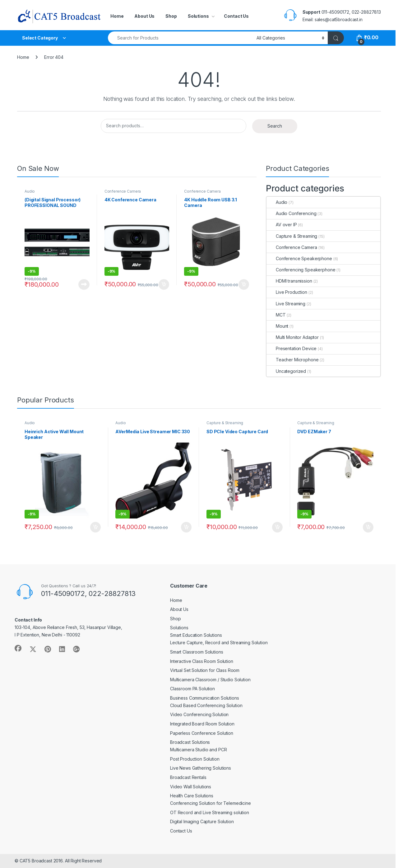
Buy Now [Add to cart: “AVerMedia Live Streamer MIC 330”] (186, 527)
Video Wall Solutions (191, 787)
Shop (171, 16)
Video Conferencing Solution (199, 714)
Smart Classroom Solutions (197, 652)
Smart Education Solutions (196, 635)
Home (117, 16)
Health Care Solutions (192, 796)
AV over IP (282, 225)
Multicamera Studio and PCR (198, 750)
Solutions (198, 16)
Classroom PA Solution (192, 689)
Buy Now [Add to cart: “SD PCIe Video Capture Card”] (277, 527)
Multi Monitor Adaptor (293, 337)
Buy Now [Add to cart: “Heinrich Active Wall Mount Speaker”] (95, 527)
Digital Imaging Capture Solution (202, 821)
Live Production (287, 292)
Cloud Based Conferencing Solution (206, 705)
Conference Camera (123, 191)
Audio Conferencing (291, 213)
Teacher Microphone (292, 360)
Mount (277, 326)
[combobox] (180, 38)
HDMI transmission (289, 281)
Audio (30, 191)
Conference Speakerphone (299, 258)
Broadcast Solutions (190, 742)
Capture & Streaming (292, 236)
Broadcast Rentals (188, 777)
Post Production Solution (195, 759)
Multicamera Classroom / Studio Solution (210, 680)
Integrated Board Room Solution (202, 724)
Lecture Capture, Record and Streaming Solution (219, 643)
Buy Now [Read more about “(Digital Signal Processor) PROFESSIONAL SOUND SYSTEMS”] (84, 284)
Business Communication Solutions (205, 698)
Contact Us (236, 16)
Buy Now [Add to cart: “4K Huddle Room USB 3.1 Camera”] (244, 284)
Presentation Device (292, 348)
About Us (144, 16)
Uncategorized (286, 371)
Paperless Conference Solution (202, 733)
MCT (276, 315)
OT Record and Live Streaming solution (210, 812)
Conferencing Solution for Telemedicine (211, 803)
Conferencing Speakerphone (301, 270)
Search (275, 126)
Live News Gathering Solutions (201, 768)
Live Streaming (286, 304)
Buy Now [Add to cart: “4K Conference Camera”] (164, 284)
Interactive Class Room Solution (202, 661)
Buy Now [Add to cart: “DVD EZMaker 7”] (368, 527)
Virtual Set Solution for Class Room (205, 670)
